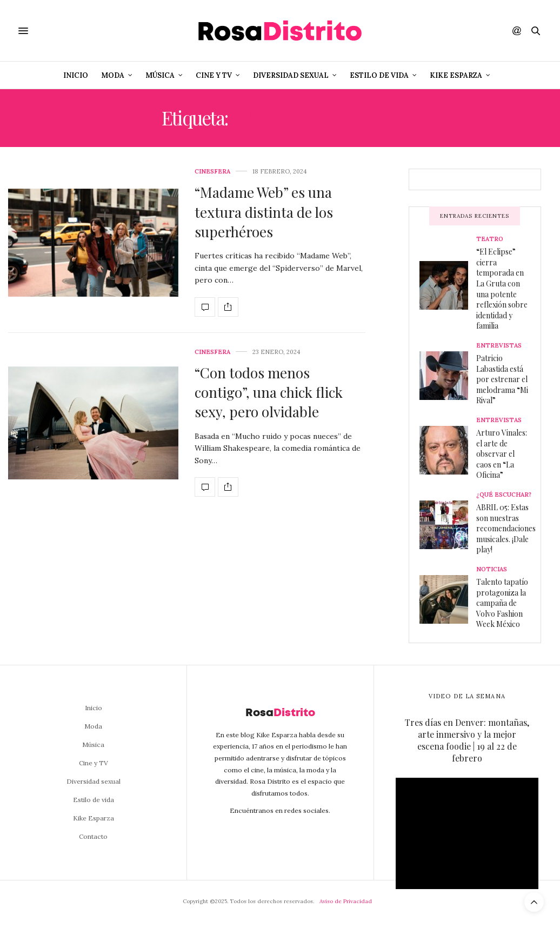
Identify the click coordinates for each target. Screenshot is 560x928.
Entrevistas (499, 346)
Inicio (76, 75)
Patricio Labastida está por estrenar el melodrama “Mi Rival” (502, 379)
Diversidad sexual (291, 75)
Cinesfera (212, 172)
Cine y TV (214, 75)
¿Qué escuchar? (504, 495)
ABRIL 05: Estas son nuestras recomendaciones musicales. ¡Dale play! (506, 528)
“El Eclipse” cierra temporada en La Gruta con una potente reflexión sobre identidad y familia (502, 289)
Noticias (492, 569)
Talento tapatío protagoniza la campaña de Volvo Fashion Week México (502, 603)
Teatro (490, 239)
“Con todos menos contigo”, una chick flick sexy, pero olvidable (269, 392)
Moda (113, 75)
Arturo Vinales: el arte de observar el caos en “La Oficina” (502, 454)
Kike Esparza (456, 75)
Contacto (93, 836)
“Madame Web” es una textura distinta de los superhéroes (264, 212)
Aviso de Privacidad (346, 901)
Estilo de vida (379, 75)
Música (160, 75)
